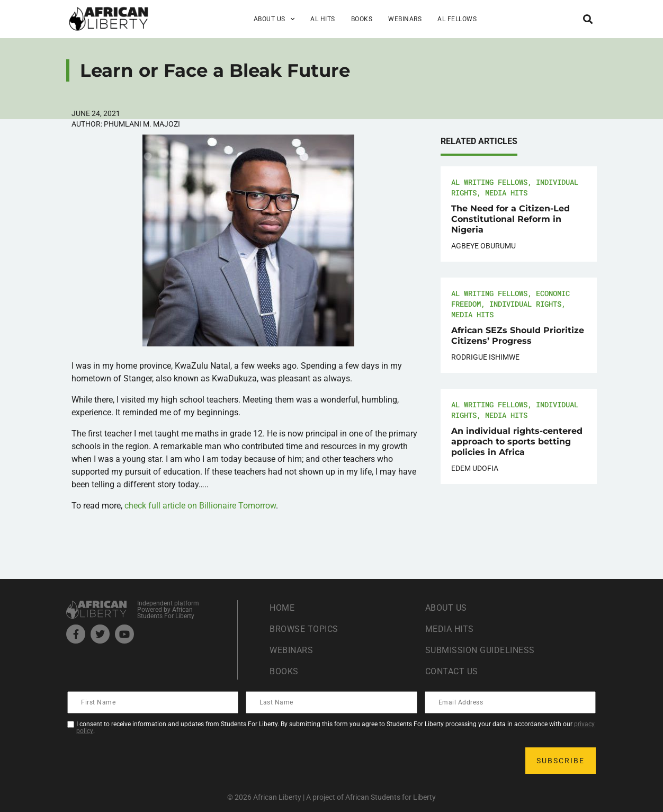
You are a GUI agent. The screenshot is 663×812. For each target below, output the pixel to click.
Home (282, 608)
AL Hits (323, 19)
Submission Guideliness (480, 650)
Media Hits (506, 193)
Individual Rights (525, 304)
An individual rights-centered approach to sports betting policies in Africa (517, 441)
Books (362, 19)
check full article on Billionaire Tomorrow (200, 506)
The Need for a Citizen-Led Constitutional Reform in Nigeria (510, 219)
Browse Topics (304, 629)
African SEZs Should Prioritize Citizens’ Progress (518, 336)
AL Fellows (457, 19)
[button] (588, 19)
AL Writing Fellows (489, 182)
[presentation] (149, 761)
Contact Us (452, 671)
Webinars (405, 19)
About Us (274, 19)
